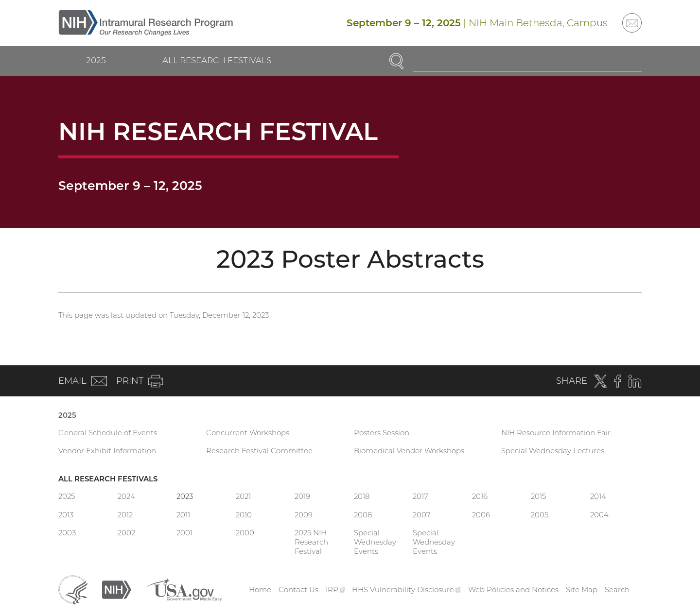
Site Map (582, 589)
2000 (245, 533)
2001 (184, 533)
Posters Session (382, 433)
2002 (126, 533)
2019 (302, 496)
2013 (66, 515)
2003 (67, 533)
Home (260, 589)
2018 (362, 496)
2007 (422, 515)
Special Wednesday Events (375, 542)
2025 (96, 60)
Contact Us (298, 589)
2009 (304, 515)
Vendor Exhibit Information (107, 451)
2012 (125, 515)
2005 (540, 515)
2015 (538, 496)
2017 (420, 496)
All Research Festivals (217, 60)
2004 (599, 515)
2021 (243, 496)
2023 (185, 496)
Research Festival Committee (259, 451)
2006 (481, 515)
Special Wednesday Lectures (553, 451)
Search (617, 589)
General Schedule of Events (108, 433)
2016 (480, 496)
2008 (363, 515)
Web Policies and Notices (513, 589)
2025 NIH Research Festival (311, 542)
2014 (598, 496)
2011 (183, 515)
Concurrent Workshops (248, 433)
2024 (126, 496)
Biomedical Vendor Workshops (409, 451)
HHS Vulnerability (406, 589)
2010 (244, 515)
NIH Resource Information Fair (556, 433)
